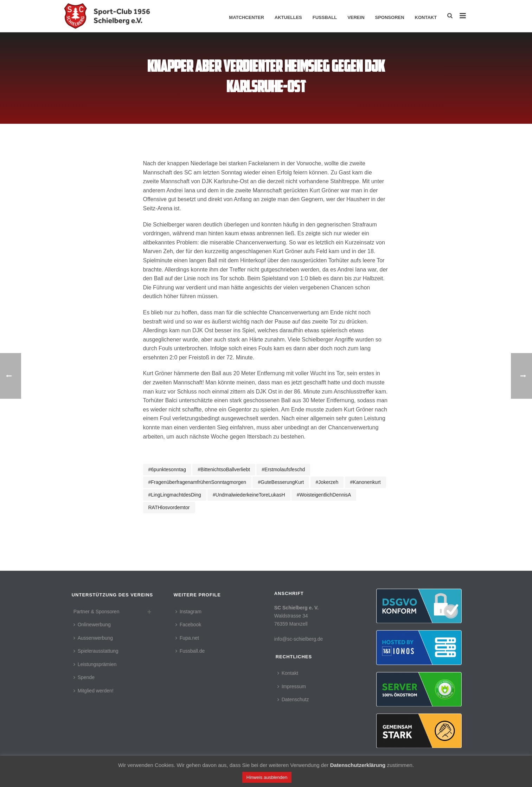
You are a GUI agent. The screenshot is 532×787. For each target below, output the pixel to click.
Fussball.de (190, 651)
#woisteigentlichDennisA (324, 495)
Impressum (292, 686)
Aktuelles (288, 17)
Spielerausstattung (96, 651)
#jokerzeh (327, 482)
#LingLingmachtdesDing (175, 495)
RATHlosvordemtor (169, 507)
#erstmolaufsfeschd (283, 469)
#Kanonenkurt (366, 482)
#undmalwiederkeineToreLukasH (249, 495)
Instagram (188, 612)
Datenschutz (293, 699)
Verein (356, 17)
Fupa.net (187, 638)
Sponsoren (390, 17)
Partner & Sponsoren (97, 612)
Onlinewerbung (92, 625)
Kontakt (426, 17)
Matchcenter (246, 17)
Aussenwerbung (93, 638)
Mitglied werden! (94, 691)
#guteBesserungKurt (281, 482)
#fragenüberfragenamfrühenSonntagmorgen (197, 482)
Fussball (325, 17)
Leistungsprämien (95, 664)
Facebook (188, 625)
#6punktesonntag (167, 469)
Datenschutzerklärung (358, 765)
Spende (84, 677)
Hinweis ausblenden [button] (267, 777)
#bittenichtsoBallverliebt (224, 469)
